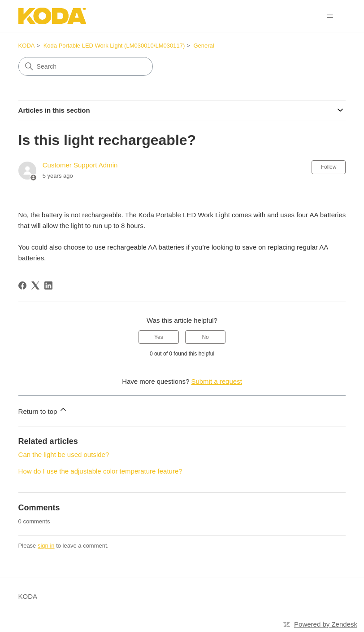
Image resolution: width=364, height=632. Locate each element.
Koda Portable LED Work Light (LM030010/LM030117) (114, 46)
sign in (46, 546)
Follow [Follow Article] (329, 167)
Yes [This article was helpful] (159, 337)
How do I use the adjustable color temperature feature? (100, 471)
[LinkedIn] (48, 285)
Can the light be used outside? (64, 454)
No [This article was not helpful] (205, 337)
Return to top (43, 410)
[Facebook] (22, 285)
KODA (27, 46)
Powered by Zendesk (326, 624)
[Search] (86, 66)
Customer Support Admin (80, 165)
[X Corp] (35, 285)
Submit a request (216, 381)
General (204, 46)
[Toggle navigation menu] (330, 16)
